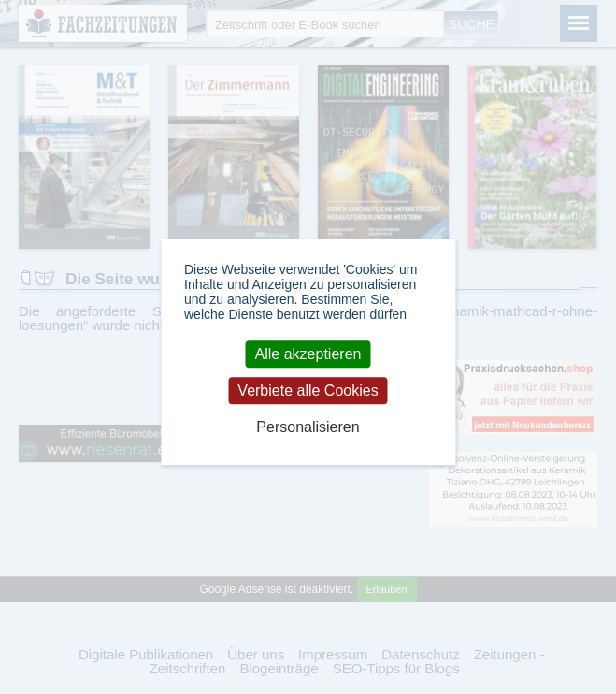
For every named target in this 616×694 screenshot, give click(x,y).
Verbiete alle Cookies (308, 390)
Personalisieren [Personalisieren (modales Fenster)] (308, 428)
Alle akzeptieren (308, 354)
